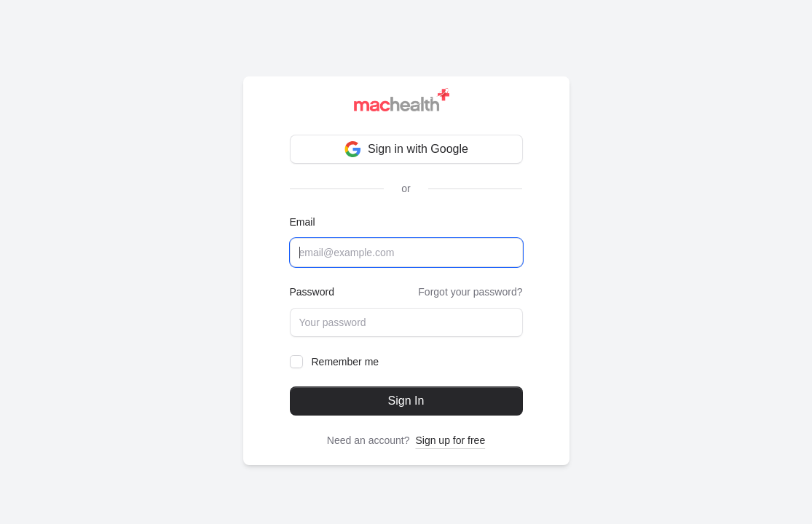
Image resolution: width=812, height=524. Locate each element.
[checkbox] (296, 362)
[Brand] (406, 103)
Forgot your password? (470, 292)
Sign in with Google (406, 149)
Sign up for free (450, 440)
